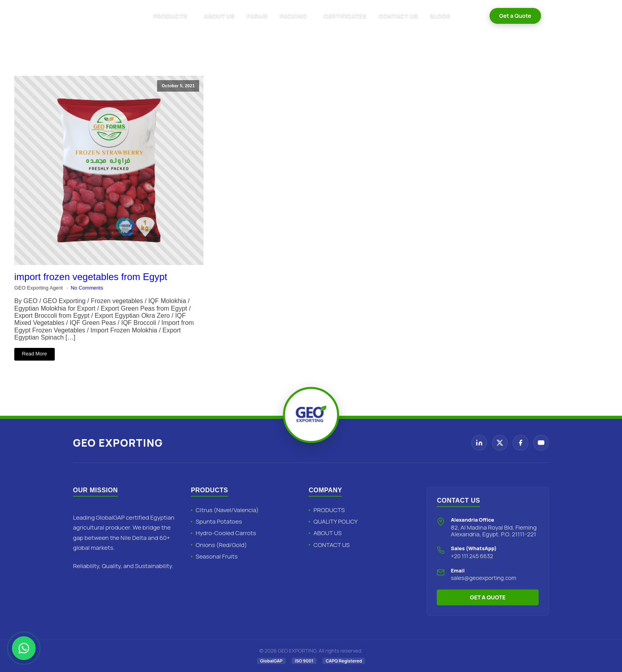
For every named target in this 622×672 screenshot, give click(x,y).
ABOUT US (219, 16)
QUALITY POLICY (335, 521)
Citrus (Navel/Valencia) (227, 510)
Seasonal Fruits (217, 556)
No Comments (87, 288)
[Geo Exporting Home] (98, 16)
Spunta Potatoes (219, 521)
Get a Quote (515, 16)
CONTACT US (398, 16)
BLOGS (440, 16)
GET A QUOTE (488, 597)
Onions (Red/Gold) (221, 545)
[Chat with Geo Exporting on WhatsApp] (24, 648)
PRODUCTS (170, 16)
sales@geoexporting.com (483, 578)
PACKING (293, 16)
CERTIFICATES (345, 16)
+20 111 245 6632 (472, 556)
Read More (34, 354)
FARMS (257, 16)
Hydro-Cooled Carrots (226, 533)
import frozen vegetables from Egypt (91, 277)
